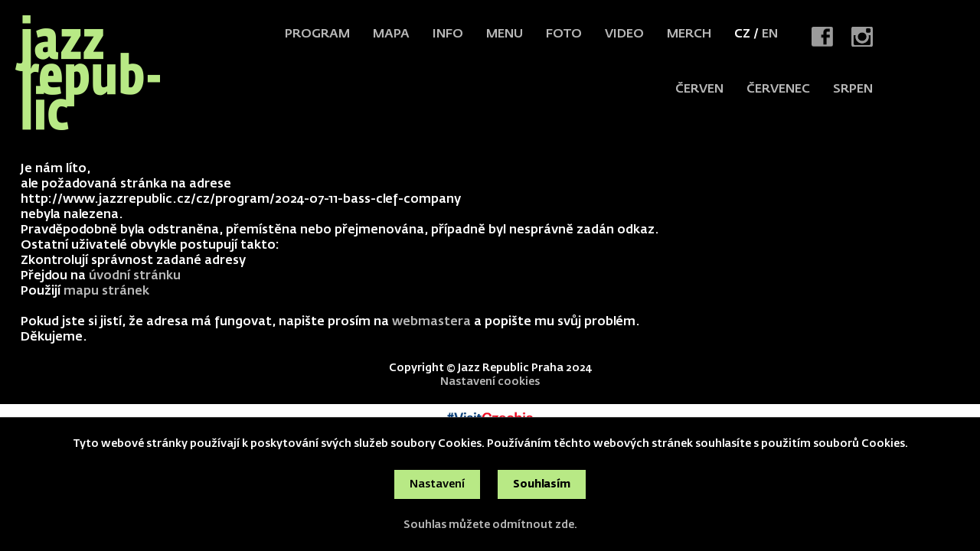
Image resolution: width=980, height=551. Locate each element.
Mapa (391, 34)
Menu (505, 34)
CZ (742, 34)
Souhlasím (542, 484)
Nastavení (437, 484)
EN (770, 34)
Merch (689, 34)
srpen (853, 90)
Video (624, 34)
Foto (564, 34)
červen (699, 90)
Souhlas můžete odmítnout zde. (490, 525)
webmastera (431, 322)
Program (317, 34)
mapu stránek (106, 292)
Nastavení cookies (490, 382)
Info (448, 34)
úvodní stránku (135, 276)
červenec (778, 90)
